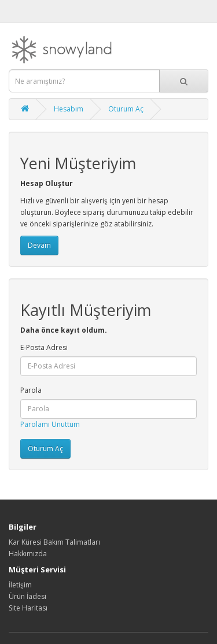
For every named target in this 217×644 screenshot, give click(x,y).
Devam (39, 245)
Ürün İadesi (27, 596)
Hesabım (69, 109)
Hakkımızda (28, 554)
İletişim (20, 585)
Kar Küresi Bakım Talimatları (54, 542)
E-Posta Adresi (44, 347)
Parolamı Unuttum (50, 424)
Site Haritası (28, 608)
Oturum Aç (126, 109)
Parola (31, 390)
